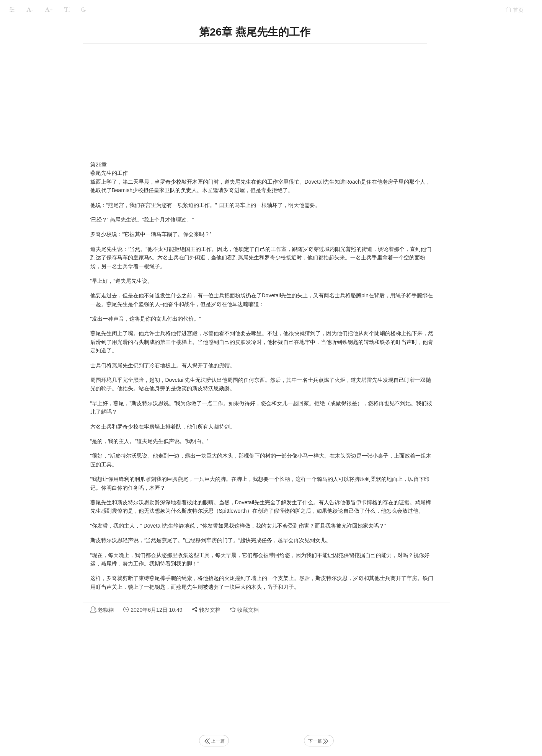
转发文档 (264, 610)
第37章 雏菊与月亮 (32, 586)
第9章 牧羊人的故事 (33, 168)
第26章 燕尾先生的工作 (37, 421)
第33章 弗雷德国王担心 (37, 526)
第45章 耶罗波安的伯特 (37, 705)
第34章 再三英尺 (29, 541)
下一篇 (376, 741)
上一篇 (271, 741)
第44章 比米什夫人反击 (37, 690)
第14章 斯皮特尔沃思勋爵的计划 (48, 242)
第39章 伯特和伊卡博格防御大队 (48, 615)
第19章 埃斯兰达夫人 (35, 317)
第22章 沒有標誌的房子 (37, 362)
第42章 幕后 (24, 660)
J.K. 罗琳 (54, 28)
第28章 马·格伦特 (30, 451)
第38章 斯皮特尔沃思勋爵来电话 (48, 600)
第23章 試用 (24, 377)
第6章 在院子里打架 (33, 123)
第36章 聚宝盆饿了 (32, 571)
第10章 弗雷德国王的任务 (40, 183)
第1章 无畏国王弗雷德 (36, 48)
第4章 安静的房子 (31, 93)
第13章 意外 (24, 227)
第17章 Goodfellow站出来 (40, 287)
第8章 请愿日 (25, 153)
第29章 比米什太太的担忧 (40, 466)
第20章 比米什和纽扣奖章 (40, 332)
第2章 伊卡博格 (28, 63)
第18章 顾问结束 (29, 302)
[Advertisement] (312, 101)
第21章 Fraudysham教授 (39, 347)
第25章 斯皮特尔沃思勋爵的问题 (48, 407)
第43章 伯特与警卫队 (35, 675)
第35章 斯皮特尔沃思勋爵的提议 (48, 556)
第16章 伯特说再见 (32, 272)
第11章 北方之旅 (29, 198)
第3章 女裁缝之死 (31, 78)
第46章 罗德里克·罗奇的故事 (43, 720)
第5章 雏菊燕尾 (28, 108)
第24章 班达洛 (27, 392)
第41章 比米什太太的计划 (40, 645)
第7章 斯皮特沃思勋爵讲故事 (44, 138)
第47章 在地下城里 (32, 735)
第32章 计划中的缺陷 (35, 511)
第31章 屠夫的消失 (32, 496)
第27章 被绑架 (27, 436)
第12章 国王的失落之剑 (37, 213)
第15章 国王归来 (29, 257)
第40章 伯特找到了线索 (37, 630)
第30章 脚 (21, 481)
